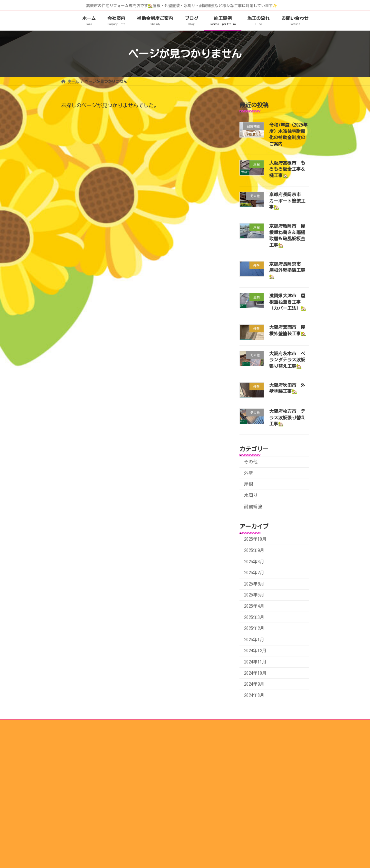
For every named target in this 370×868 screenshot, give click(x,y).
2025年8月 (254, 562)
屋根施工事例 (166, 788)
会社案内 (159, 759)
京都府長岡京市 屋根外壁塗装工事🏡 (287, 270)
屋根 (248, 484)
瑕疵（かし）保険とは (256, 788)
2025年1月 (254, 640)
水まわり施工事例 (170, 798)
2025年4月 (254, 606)
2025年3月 (254, 617)
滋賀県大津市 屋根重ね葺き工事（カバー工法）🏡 (288, 302)
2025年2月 (254, 629)
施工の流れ (161, 750)
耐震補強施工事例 (170, 817)
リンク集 (244, 778)
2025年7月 (254, 573)
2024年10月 (255, 673)
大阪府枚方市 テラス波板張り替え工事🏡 (287, 418)
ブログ (242, 750)
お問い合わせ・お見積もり (260, 807)
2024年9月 (254, 684)
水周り (251, 495)
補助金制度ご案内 (252, 769)
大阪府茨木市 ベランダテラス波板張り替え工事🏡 (287, 360)
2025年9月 (254, 550)
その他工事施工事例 (172, 826)
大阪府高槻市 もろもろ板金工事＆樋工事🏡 (287, 169)
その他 (251, 462)
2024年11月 (255, 662)
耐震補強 (253, 507)
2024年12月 (255, 651)
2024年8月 (254, 695)
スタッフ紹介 (166, 769)
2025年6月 (254, 584)
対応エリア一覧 (250, 798)
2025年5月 (254, 595)
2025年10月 (255, 539)
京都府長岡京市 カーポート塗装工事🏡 (287, 201)
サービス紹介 (248, 759)
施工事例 (159, 778)
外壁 (248, 473)
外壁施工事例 (166, 807)
